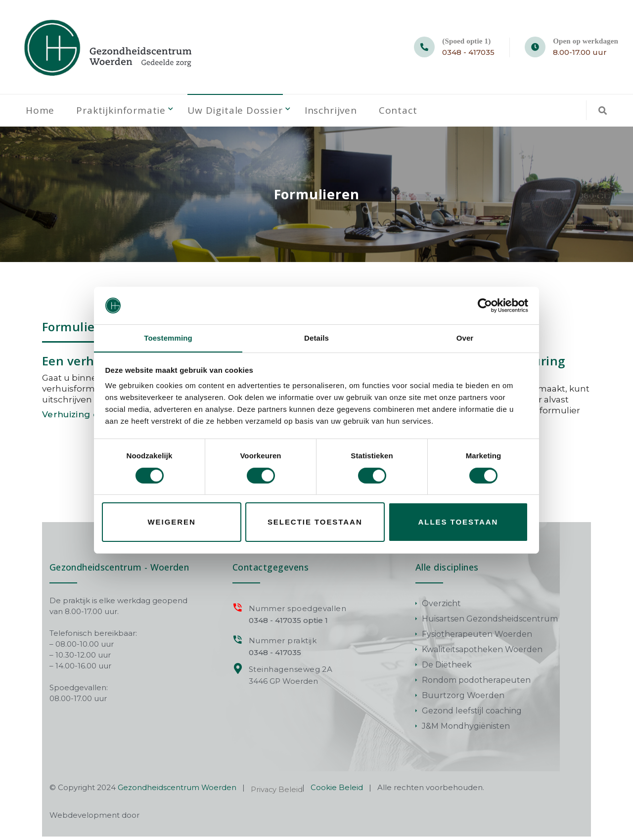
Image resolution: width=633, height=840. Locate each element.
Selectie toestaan (315, 522)
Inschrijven (338, 112)
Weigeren (172, 522)
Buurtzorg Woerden (463, 699)
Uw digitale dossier (240, 112)
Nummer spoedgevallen (296, 612)
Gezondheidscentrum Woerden (178, 791)
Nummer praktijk (281, 644)
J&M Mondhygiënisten (466, 729)
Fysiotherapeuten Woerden (477, 638)
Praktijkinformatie (123, 112)
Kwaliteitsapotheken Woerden (482, 653)
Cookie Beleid (339, 791)
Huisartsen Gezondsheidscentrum (490, 622)
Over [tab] (465, 338)
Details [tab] (316, 338)
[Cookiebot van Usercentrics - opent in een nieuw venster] (485, 305)
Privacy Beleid (278, 793)
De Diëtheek (447, 668)
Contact (407, 112)
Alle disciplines (447, 571)
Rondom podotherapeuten (476, 684)
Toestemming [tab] (168, 338)
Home (41, 112)
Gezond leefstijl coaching (472, 714)
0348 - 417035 (468, 52)
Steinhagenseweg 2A (289, 673)
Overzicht (441, 607)
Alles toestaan (458, 522)
